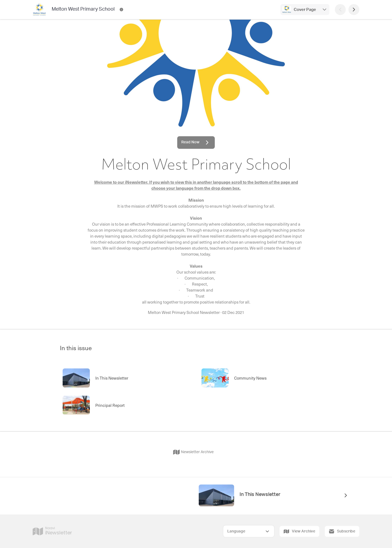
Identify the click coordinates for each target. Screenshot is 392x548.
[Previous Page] (340, 10)
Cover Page (305, 10)
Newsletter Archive (193, 452)
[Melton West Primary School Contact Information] (121, 10)
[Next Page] (354, 10)
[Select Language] (249, 531)
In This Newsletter (260, 495)
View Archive (299, 531)
